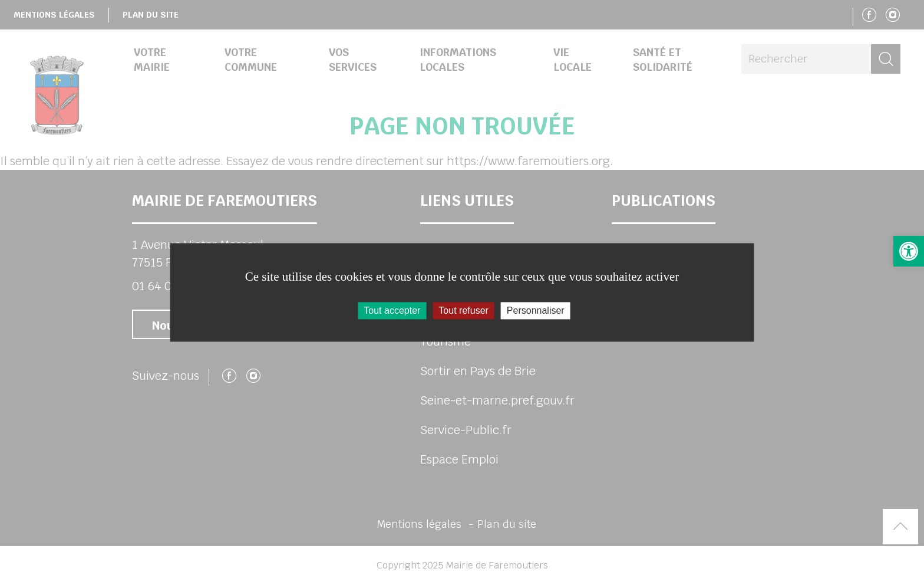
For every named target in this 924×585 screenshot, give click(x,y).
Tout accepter (392, 310)
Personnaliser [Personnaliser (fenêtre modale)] (536, 310)
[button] (909, 251)
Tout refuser (463, 310)
